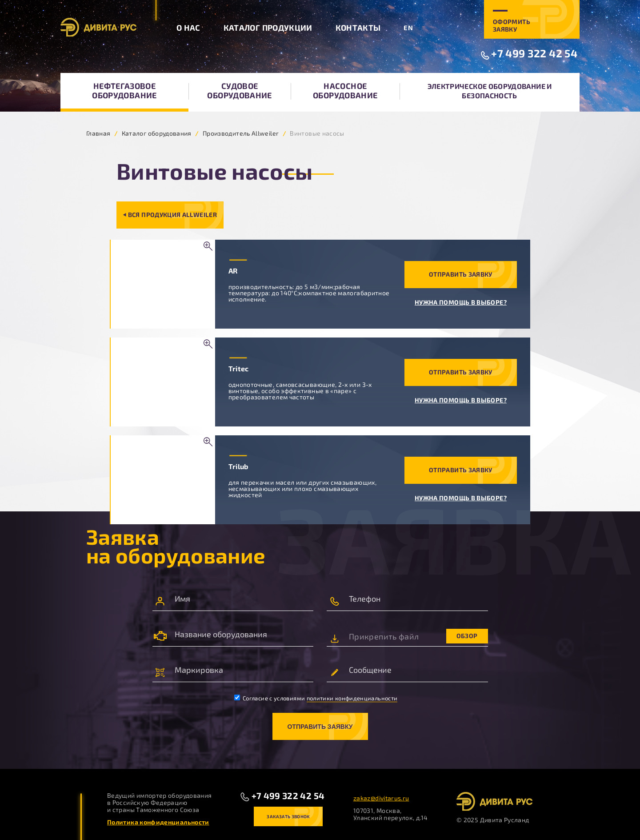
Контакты (358, 28)
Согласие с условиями (316, 698)
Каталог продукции (268, 28)
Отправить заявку (461, 274)
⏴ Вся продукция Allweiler (170, 215)
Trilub (239, 466)
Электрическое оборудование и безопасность (490, 91)
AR (233, 271)
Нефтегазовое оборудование (124, 90)
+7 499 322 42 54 (534, 53)
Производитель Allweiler (241, 133)
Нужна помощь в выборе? (461, 302)
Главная (98, 133)
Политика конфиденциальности (158, 822)
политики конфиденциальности (352, 698)
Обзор (467, 636)
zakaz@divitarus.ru (381, 798)
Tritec (239, 368)
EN (408, 28)
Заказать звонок (288, 816)
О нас (188, 28)
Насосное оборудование (345, 90)
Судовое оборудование (239, 90)
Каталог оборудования (157, 133)
